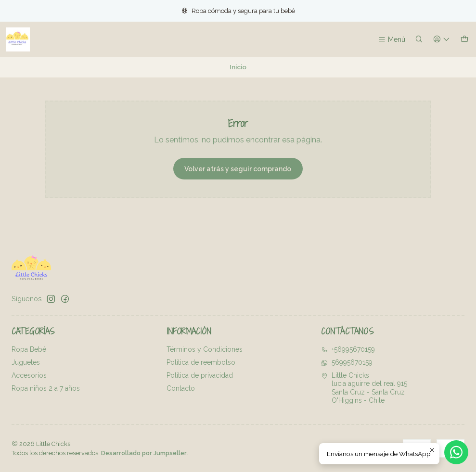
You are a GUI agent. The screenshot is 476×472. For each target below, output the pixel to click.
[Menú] (392, 40)
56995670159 (347, 362)
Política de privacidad (200, 375)
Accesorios (29, 375)
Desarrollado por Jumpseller (144, 453)
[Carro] (464, 40)
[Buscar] (419, 40)
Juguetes (26, 362)
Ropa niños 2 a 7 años (46, 388)
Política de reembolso (201, 362)
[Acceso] (442, 40)
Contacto (181, 388)
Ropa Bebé (29, 349)
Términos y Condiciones (205, 349)
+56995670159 (348, 349)
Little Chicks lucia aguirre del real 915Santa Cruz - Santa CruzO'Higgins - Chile (364, 388)
